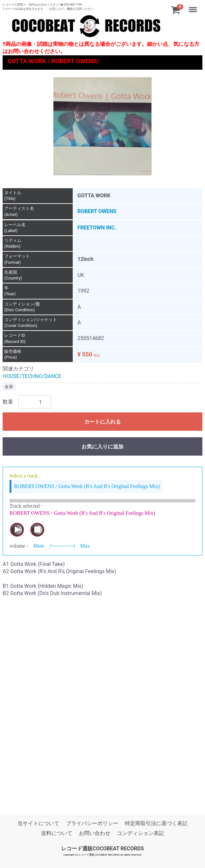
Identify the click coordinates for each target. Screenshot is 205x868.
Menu (194, 7)
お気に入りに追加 (102, 447)
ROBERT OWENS (97, 211)
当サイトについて (38, 823)
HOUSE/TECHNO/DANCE (32, 376)
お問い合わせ (95, 833)
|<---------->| (62, 546)
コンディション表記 (140, 833)
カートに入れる (102, 422)
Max (85, 546)
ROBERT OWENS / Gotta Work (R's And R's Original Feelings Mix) (87, 486)
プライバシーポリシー (92, 823)
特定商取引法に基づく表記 (156, 823)
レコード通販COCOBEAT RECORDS (103, 848)
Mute (39, 546)
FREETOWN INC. (97, 227)
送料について (57, 833)
